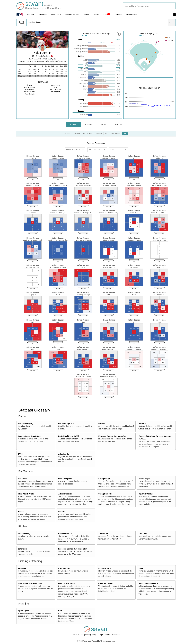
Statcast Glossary (34, 410)
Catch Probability (106, 583)
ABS (107, 15)
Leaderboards (132, 15)
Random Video (55, 85)
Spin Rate (143, 534)
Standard (88, 125)
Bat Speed (23, 479)
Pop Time (22, 568)
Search (86, 15)
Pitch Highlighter (30, 88)
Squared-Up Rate (146, 494)
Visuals (96, 15)
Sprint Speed (24, 611)
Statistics (118, 15)
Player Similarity (30, 94)
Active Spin (103, 534)
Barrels (102, 424)
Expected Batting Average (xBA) (112, 436)
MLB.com (116, 635)
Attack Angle (144, 479)
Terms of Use (78, 635)
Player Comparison (30, 92)
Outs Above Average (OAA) (30, 583)
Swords (62, 512)
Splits (103, 125)
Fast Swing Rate (65, 479)
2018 (25, 61)
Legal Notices (104, 635)
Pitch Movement (65, 534)
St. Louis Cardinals (43, 61)
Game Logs (119, 125)
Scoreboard (56, 15)
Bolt (60, 611)
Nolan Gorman (42, 53)
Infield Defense (30, 90)
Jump (141, 568)
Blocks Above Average (148, 583)
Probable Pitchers (72, 15)
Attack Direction (65, 494)
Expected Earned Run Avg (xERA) (73, 549)
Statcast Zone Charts (96, 143)
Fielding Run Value (66, 583)
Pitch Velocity (24, 534)
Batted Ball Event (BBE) (68, 436)
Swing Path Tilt (105, 494)
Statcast (73, 125)
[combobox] (149, 6)
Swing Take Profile (55, 90)
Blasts (21, 512)
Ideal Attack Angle (26, 494)
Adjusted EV (64, 454)
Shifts (55, 88)
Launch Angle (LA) (66, 424)
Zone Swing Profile (55, 92)
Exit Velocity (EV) (26, 424)
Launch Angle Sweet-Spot (29, 436)
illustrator (31, 15)
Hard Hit (142, 424)
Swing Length (104, 479)
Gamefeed (43, 15)
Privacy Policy (91, 635)
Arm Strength (64, 568)
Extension (23, 549)
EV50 (20, 454)
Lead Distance (105, 568)
